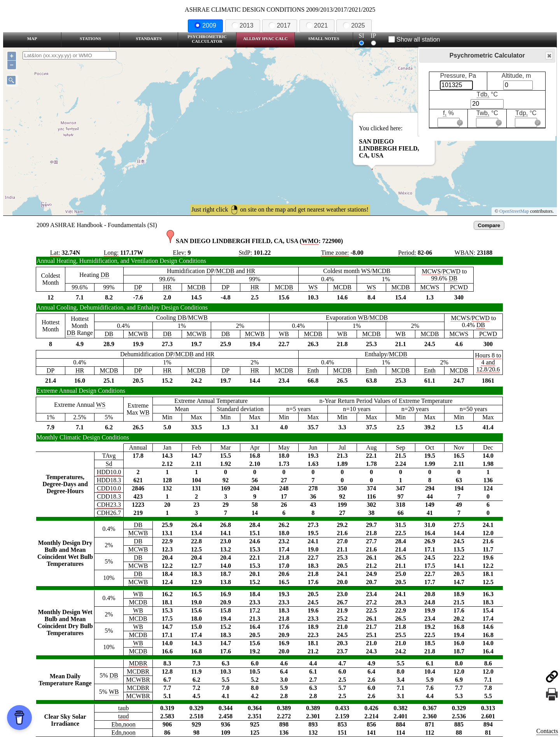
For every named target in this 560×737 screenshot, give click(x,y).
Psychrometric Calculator (207, 39)
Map (32, 39)
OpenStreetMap (514, 211)
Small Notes (324, 39)
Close (549, 56)
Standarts (149, 39)
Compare (489, 225)
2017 (280, 25)
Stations (90, 39)
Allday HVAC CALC (265, 39)
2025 (354, 25)
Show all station (414, 39)
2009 (205, 25)
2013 (243, 25)
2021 (317, 25)
